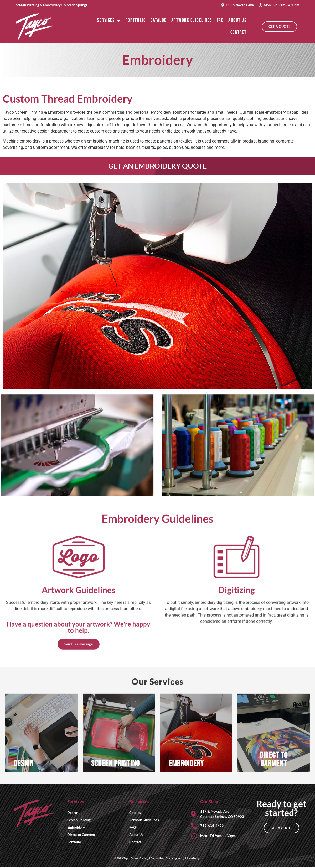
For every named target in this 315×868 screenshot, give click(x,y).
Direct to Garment (81, 836)
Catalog (159, 20)
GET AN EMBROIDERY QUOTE (157, 166)
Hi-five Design (193, 859)
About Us (237, 20)
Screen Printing (79, 821)
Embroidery (76, 828)
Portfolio (136, 20)
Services (109, 21)
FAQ (220, 20)
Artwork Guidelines (192, 20)
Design (73, 814)
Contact (239, 32)
